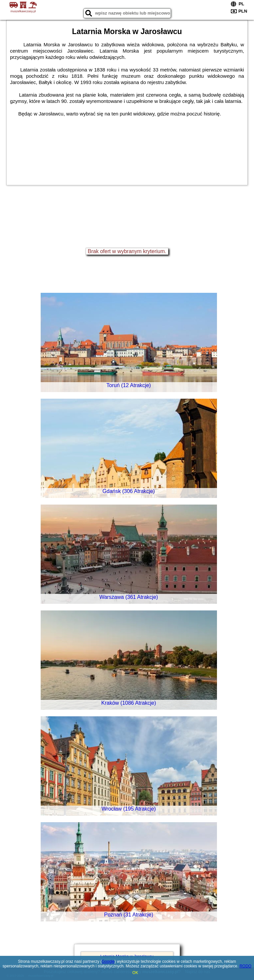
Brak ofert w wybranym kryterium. (127, 251)
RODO (245, 966)
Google (108, 961)
